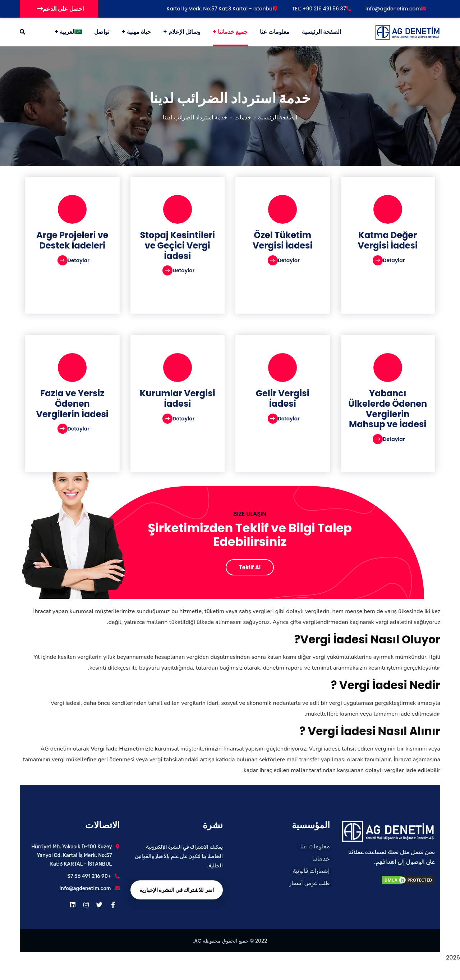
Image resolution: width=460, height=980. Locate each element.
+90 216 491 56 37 (89, 876)
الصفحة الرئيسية (278, 118)
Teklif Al (250, 567)
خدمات (243, 118)
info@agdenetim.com (396, 9)
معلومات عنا (315, 846)
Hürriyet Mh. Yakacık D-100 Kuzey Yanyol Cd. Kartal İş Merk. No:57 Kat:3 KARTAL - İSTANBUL (72, 855)
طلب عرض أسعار (310, 883)
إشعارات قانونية (311, 871)
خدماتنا (321, 859)
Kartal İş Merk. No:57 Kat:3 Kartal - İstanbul (222, 9)
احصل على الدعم (60, 9)
